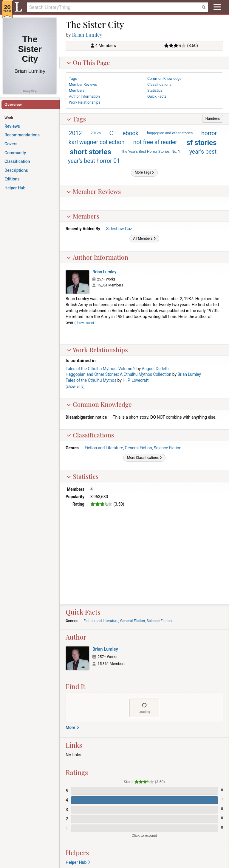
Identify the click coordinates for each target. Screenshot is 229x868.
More (72, 727)
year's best (203, 152)
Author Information (97, 257)
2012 (75, 133)
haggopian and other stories (170, 133)
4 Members (105, 46)
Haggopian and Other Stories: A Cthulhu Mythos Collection (118, 374)
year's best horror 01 (94, 161)
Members (83, 216)
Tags (76, 119)
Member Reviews (94, 191)
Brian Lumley (87, 35)
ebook (130, 133)
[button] (213, 119)
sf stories (201, 142)
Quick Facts (157, 96)
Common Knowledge (99, 404)
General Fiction (138, 448)
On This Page (88, 62)
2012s (95, 133)
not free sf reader (155, 142)
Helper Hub (78, 862)
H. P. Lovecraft (136, 380)
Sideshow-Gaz (119, 229)
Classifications (90, 435)
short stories (90, 152)
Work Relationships (97, 350)
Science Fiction (168, 448)
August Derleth (155, 369)
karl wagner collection (97, 142)
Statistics (82, 476)
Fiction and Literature (104, 448)
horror (209, 133)
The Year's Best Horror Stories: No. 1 (151, 151)
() (75, 386)
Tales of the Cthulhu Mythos (91, 380)
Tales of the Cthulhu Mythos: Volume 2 (100, 369)
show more (84, 323)
